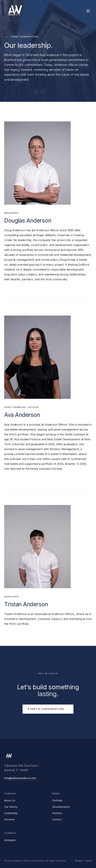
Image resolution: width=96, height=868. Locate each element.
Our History (11, 807)
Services (9, 819)
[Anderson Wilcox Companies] (15, 11)
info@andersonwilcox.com (20, 778)
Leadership (11, 813)
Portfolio (57, 800)
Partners (57, 813)
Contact (57, 819)
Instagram (10, 840)
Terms (88, 861)
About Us (10, 800)
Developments (61, 807)
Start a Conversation (48, 709)
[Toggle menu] (88, 11)
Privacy (79, 861)
